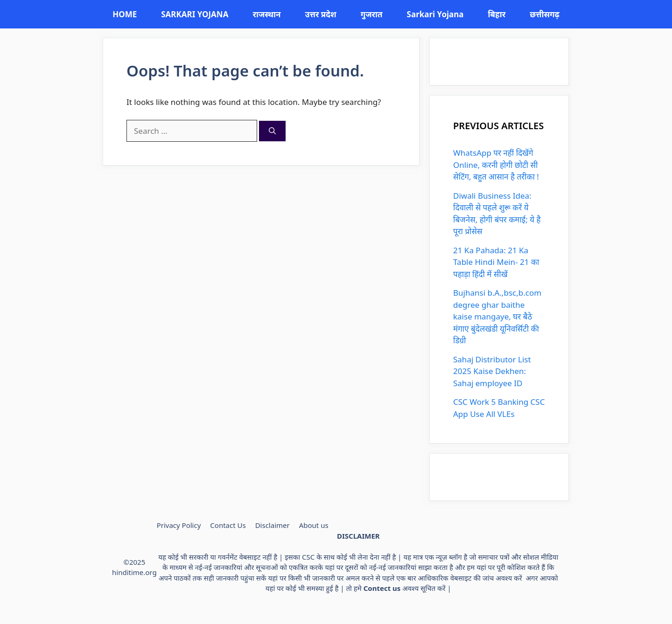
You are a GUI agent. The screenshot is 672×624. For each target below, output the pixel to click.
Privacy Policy (179, 525)
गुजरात (372, 14)
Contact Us (228, 525)
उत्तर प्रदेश (320, 14)
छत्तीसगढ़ (545, 14)
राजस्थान (266, 14)
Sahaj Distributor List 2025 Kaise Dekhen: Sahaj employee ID (492, 371)
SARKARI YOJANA (195, 14)
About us (314, 525)
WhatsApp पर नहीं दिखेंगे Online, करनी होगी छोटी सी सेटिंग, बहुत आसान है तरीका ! (496, 165)
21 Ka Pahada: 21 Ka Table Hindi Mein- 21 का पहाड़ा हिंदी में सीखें (496, 262)
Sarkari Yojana (435, 14)
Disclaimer (273, 525)
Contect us (382, 588)
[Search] (272, 131)
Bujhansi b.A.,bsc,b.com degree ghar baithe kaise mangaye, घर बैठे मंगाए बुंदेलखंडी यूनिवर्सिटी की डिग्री (497, 316)
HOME (125, 14)
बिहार (497, 14)
